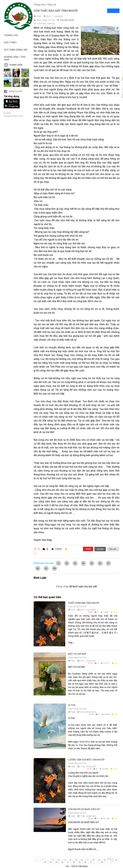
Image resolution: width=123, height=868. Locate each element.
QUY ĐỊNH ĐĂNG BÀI (16, 50)
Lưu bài (100, 549)
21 (111, 860)
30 (85, 862)
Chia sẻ (52, 5)
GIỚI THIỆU (10, 42)
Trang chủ (39, 5)
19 (99, 860)
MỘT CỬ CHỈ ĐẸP (77, 654)
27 (68, 862)
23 (45, 862)
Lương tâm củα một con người (86, 760)
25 (57, 862)
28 (74, 862)
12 (59, 860)
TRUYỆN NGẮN (67, 20)
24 (51, 862)
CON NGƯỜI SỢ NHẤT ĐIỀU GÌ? (84, 809)
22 (116, 860)
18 (93, 860)
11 (53, 860)
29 (80, 862)
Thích (88, 549)
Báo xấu (113, 549)
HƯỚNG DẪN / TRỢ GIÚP (15, 58)
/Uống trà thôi (13, 91)
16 (82, 860)
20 (105, 860)
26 (62, 862)
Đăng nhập (62, 587)
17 (87, 860)
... (47, 860)
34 (102, 862)
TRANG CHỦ (11, 35)
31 (91, 862)
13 (64, 860)
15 (76, 860)
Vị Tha (72, 705)
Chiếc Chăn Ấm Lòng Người (84, 603)
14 (70, 860)
